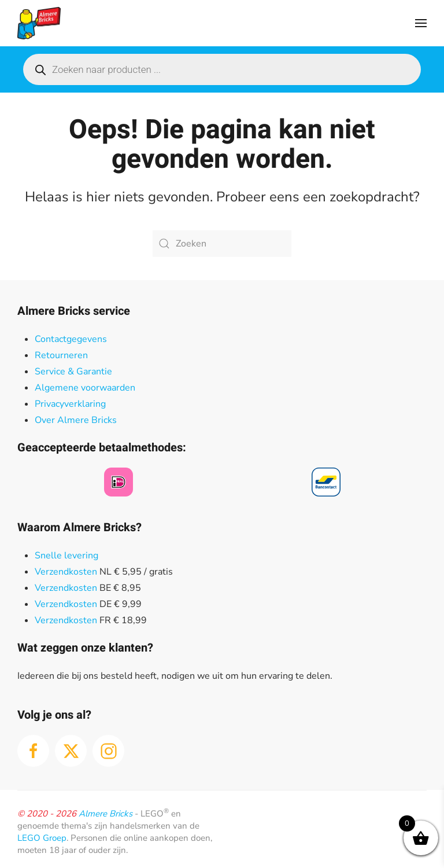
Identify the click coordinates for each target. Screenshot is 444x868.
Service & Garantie (73, 372)
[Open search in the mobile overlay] (222, 69)
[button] (421, 23)
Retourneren (61, 355)
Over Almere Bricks (76, 420)
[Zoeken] (222, 244)
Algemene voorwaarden (85, 388)
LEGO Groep (42, 838)
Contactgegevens (71, 339)
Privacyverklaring (70, 404)
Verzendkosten (66, 572)
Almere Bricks (106, 814)
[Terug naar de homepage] (39, 23)
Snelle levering (66, 556)
